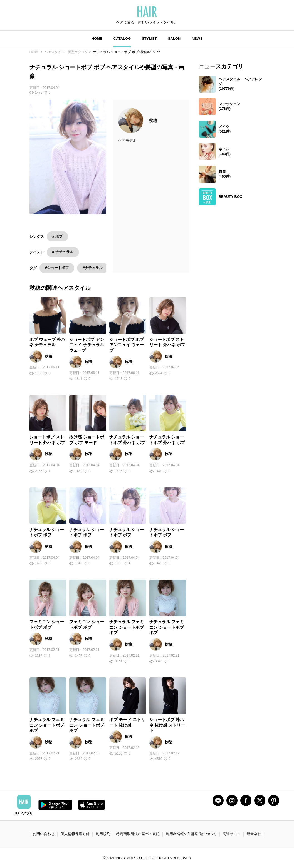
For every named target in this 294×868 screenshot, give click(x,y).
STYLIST (149, 38)
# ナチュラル (63, 252)
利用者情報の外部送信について (191, 834)
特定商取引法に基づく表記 (138, 834)
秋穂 (153, 120)
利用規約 (103, 834)
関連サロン (232, 834)
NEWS (197, 38)
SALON (174, 38)
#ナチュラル (93, 268)
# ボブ (57, 236)
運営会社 (254, 834)
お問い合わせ (44, 834)
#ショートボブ (57, 268)
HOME (97, 38)
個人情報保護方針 (75, 834)
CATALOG (122, 38)
